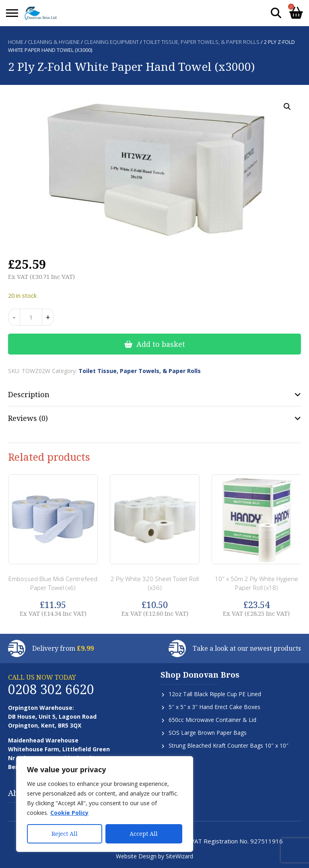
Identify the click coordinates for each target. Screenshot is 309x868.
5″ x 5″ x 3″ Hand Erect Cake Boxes (214, 707)
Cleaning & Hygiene (54, 42)
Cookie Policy (69, 813)
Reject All (65, 834)
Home (16, 42)
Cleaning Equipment (111, 42)
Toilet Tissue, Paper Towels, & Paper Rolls (201, 42)
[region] (105, 804)
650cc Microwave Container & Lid (212, 720)
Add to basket (161, 344)
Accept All (144, 834)
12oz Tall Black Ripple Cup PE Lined (215, 694)
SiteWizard (179, 856)
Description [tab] (29, 394)
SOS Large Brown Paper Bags (208, 733)
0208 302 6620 (51, 689)
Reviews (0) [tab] (28, 418)
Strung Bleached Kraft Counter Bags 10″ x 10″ (229, 745)
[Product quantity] (31, 317)
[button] (287, 107)
